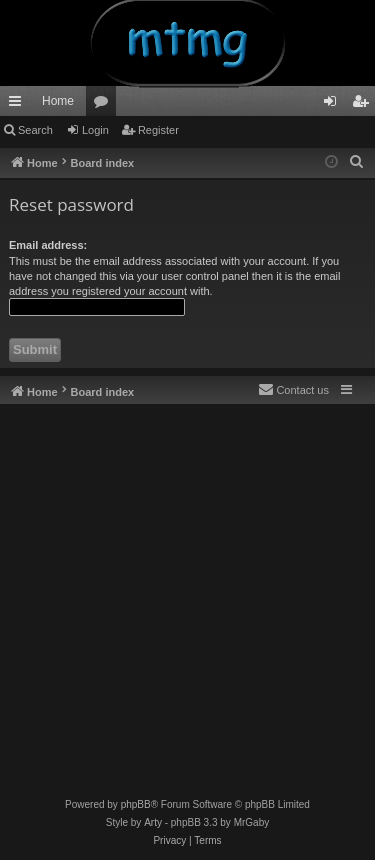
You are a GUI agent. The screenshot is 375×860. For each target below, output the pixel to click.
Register (158, 130)
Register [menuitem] (364, 105)
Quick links (19, 105)
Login (95, 130)
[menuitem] (357, 162)
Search (35, 130)
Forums (105, 105)
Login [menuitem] (334, 105)
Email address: (48, 245)
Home (58, 101)
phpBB (136, 804)
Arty (153, 822)
